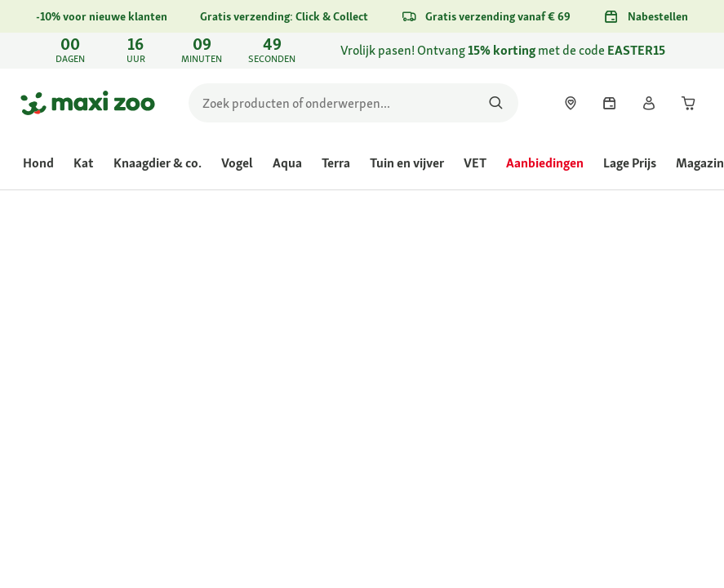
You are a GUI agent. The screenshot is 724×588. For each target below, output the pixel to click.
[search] (353, 103)
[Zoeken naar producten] (496, 103)
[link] (362, 51)
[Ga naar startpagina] (88, 103)
